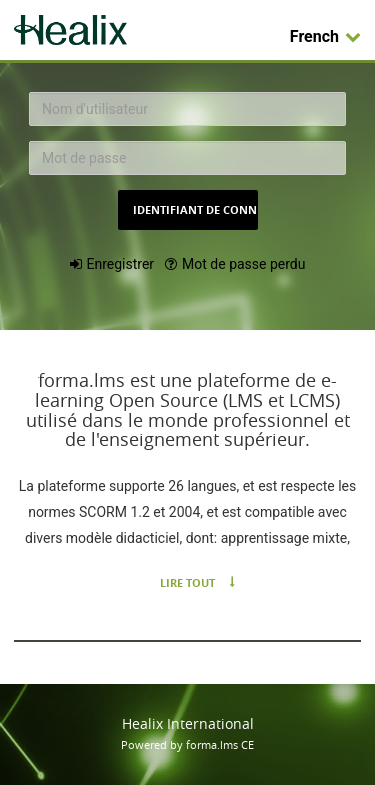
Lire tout (187, 582)
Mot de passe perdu (243, 264)
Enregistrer (121, 264)
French (325, 36)
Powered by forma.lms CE (187, 744)
